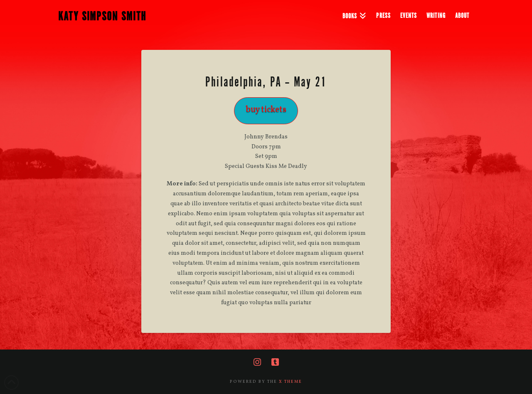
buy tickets (266, 110)
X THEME (291, 382)
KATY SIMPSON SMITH (102, 17)
